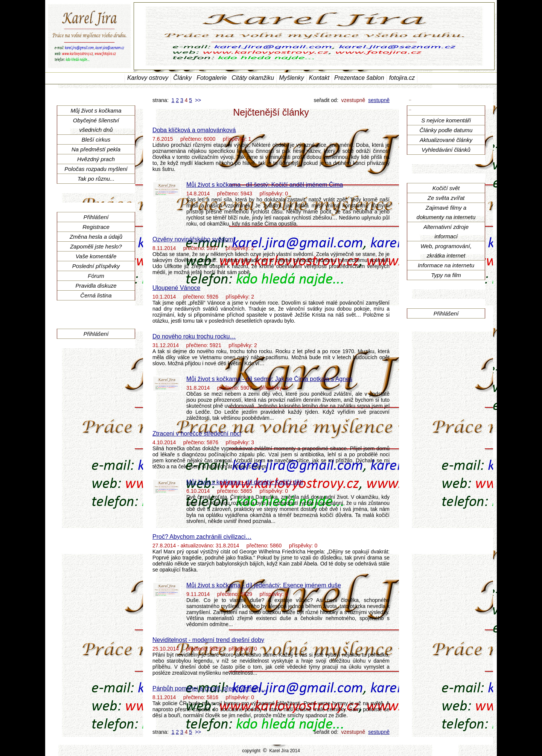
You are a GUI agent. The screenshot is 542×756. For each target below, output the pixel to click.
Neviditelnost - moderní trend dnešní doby (208, 640)
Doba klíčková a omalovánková (194, 130)
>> (198, 100)
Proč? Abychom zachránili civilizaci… (202, 537)
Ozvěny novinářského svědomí (194, 239)
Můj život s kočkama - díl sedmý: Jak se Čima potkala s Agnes (269, 379)
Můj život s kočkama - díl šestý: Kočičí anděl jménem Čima (265, 185)
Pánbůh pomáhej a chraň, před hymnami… (210, 688)
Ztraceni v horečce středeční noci (197, 434)
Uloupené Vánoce (176, 288)
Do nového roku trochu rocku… (194, 336)
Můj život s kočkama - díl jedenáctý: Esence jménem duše (264, 585)
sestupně (379, 100)
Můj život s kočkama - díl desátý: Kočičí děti (244, 482)
